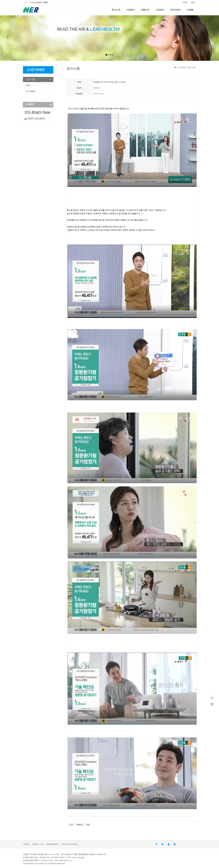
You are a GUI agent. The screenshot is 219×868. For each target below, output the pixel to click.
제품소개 (145, 10)
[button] (16, 38)
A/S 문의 (31, 91)
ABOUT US (38, 844)
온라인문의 (175, 10)
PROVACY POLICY (70, 844)
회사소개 (116, 10)
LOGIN (185, 2)
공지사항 (31, 79)
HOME (26, 844)
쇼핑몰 (190, 10)
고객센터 (160, 10)
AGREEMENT (52, 844)
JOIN (193, 2)
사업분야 (131, 10)
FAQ (28, 85)
